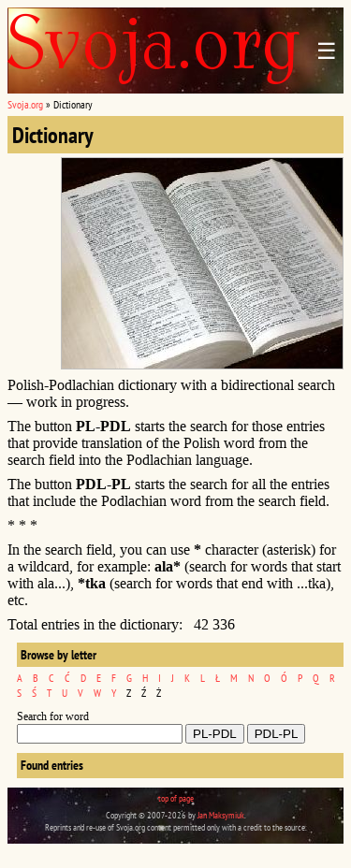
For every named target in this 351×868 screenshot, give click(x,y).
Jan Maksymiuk (221, 815)
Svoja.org (25, 104)
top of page (176, 798)
